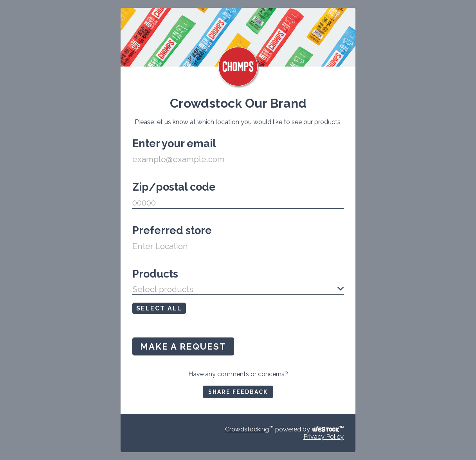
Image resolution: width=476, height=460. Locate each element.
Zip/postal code (174, 187)
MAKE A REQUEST (183, 346)
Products (155, 274)
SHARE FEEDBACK (238, 392)
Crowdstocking (247, 429)
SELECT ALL (159, 308)
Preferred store (172, 230)
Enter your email (174, 143)
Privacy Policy (324, 437)
